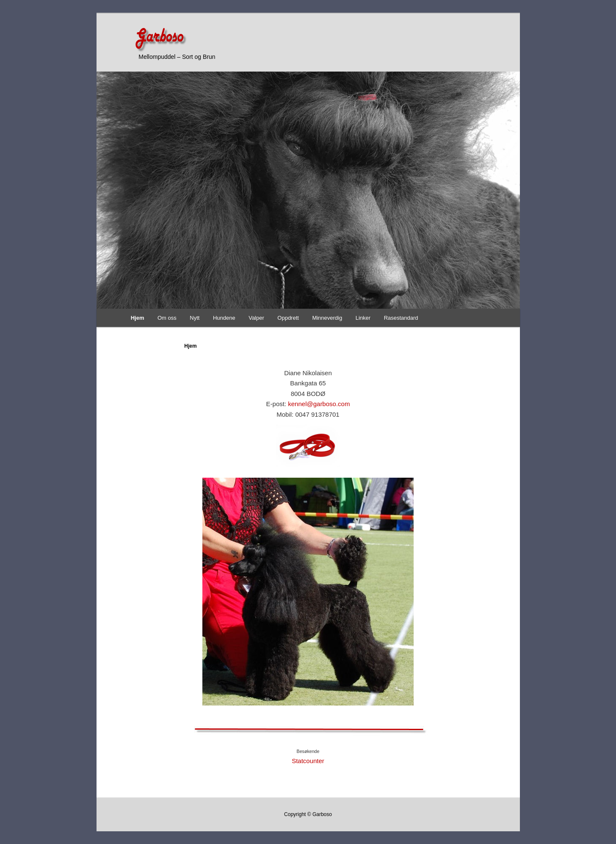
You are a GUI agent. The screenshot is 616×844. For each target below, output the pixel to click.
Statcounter (308, 761)
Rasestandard (401, 318)
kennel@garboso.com (319, 404)
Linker (363, 318)
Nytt (195, 318)
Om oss (167, 318)
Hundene (224, 318)
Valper (256, 318)
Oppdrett (288, 318)
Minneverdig (327, 318)
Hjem (138, 318)
